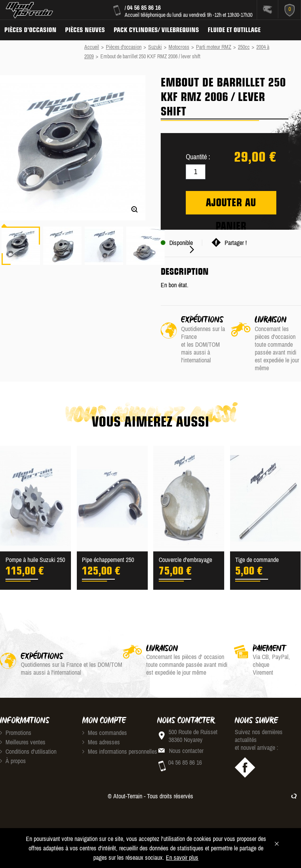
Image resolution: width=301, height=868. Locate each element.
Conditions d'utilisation (28, 751)
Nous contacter (186, 751)
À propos (13, 761)
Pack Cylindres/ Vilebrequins (156, 30)
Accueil (92, 47)
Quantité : (198, 157)
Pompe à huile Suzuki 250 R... (35, 560)
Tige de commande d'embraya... (257, 560)
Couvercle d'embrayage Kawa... (185, 560)
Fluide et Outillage (234, 30)
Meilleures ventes (23, 742)
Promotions (16, 733)
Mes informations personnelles (120, 751)
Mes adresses (101, 742)
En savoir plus (182, 857)
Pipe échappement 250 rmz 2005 (108, 560)
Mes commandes (105, 733)
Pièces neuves (85, 30)
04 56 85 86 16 (144, 7)
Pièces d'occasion (30, 30)
